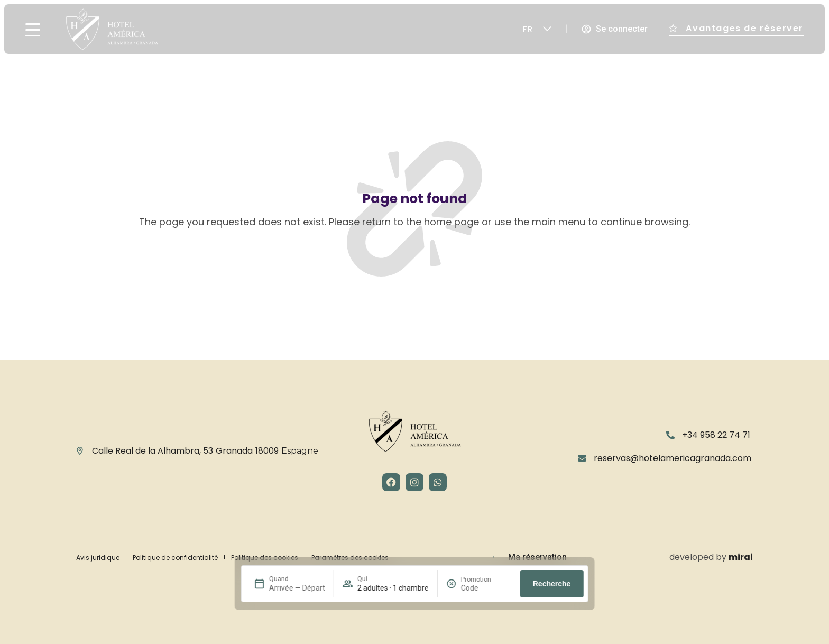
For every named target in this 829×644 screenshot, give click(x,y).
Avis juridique (98, 558)
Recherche (552, 584)
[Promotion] (486, 588)
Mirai (741, 557)
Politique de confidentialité (175, 558)
